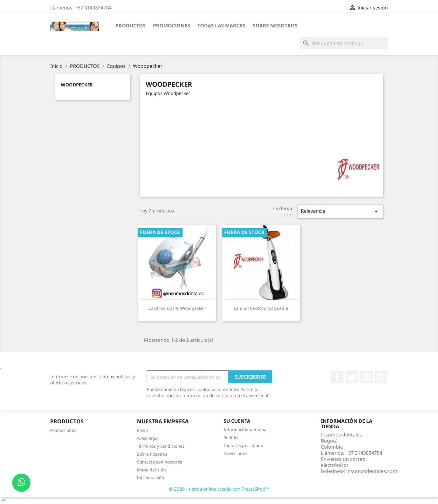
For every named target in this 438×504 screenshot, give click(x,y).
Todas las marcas (221, 26)
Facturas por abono (243, 445)
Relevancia (340, 211)
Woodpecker (77, 85)
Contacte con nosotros (160, 462)
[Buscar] (344, 43)
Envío (142, 430)
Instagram (381, 377)
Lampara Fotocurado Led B (261, 308)
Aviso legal (148, 438)
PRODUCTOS (131, 26)
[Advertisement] (261, 145)
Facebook (337, 377)
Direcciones (235, 453)
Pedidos (232, 437)
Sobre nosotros (275, 26)
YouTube (367, 377)
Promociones (172, 26)
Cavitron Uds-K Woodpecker (177, 308)
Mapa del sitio (151, 470)
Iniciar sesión (151, 478)
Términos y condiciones (161, 446)
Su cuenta (237, 421)
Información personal (246, 430)
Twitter (352, 377)
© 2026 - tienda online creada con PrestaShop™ (219, 489)
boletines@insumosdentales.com (359, 471)
